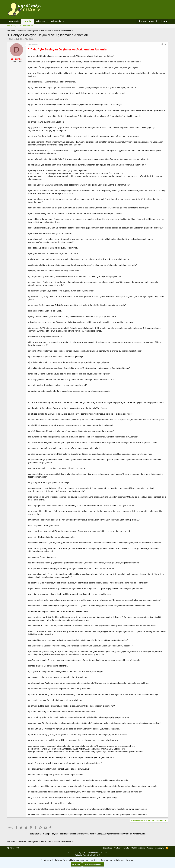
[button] (47, 21)
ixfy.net (55, 834)
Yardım (150, 848)
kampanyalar (35, 834)
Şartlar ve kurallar (122, 848)
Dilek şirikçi (14, 39)
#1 (166, 44)
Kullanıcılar (56, 21)
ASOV (105, 834)
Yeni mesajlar (13, 26)
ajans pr (46, 834)
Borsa (112, 834)
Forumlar (27, 21)
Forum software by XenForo (87, 853)
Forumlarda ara (27, 26)
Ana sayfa (14, 21)
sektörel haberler (75, 834)
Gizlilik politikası (138, 848)
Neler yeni (41, 21)
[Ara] (164, 21)
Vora (86, 834)
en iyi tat (134, 834)
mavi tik (142, 834)
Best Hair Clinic (122, 834)
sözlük (63, 834)
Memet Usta (95, 834)
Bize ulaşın (108, 848)
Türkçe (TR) (13, 848)
